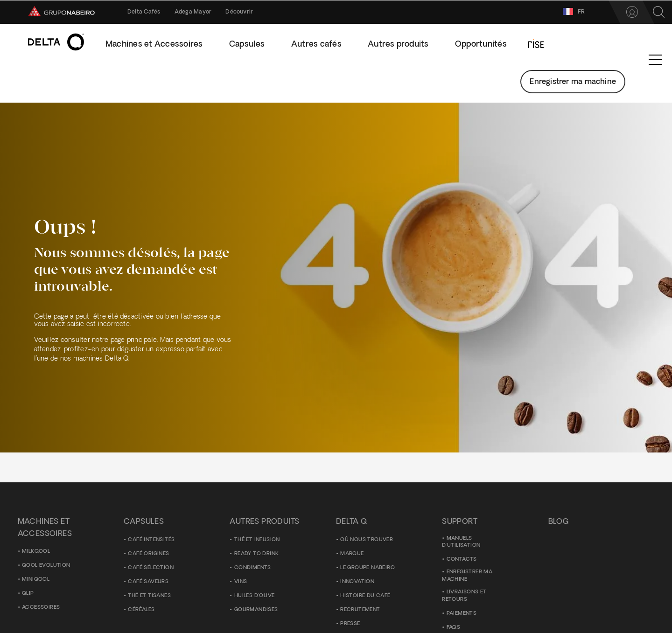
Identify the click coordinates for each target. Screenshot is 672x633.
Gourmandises (256, 610)
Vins (241, 582)
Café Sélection (151, 568)
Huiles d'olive (255, 596)
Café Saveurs (148, 582)
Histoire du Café (365, 596)
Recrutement (360, 610)
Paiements (462, 614)
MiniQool (36, 580)
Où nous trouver (367, 540)
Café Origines (148, 554)
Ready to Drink (257, 554)
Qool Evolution (46, 566)
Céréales (141, 610)
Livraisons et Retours (464, 596)
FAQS (454, 628)
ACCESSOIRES (41, 608)
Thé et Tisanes (149, 596)
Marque (352, 554)
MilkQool (36, 552)
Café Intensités (151, 540)
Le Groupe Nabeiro (367, 568)
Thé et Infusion (257, 540)
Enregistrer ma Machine (467, 576)
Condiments (253, 568)
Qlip (28, 594)
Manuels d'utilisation (461, 542)
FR (532, 11)
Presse (350, 624)
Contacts (462, 560)
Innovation (357, 582)
